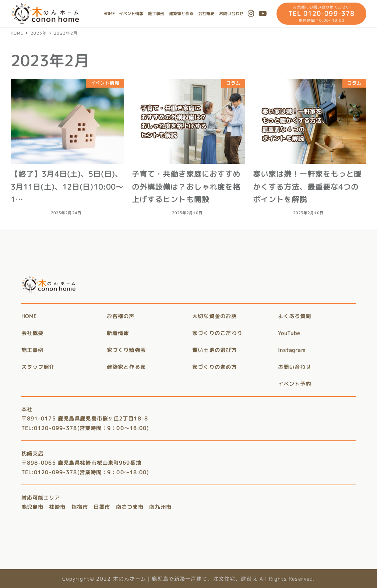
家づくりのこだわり (217, 333)
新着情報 (118, 333)
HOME (29, 316)
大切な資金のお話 (214, 316)
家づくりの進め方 (214, 367)
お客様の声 (121, 316)
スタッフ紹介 (38, 367)
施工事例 (32, 350)
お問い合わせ (295, 367)
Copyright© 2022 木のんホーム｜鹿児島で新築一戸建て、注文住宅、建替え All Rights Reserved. (189, 579)
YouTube (289, 333)
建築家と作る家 (126, 367)
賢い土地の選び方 (214, 350)
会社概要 (32, 333)
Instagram (292, 350)
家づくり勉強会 (126, 350)
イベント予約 (295, 384)
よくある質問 (295, 316)
